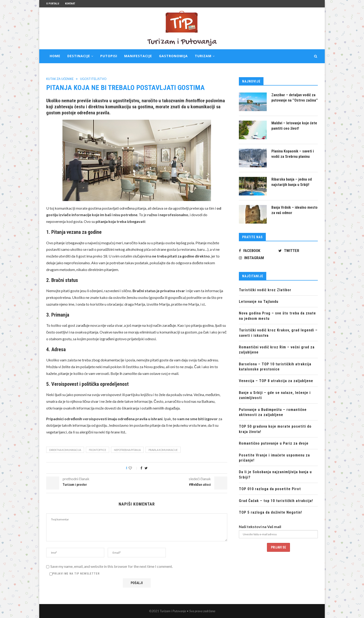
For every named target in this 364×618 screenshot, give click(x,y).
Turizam (203, 56)
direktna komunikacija (65, 450)
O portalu (53, 4)
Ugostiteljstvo (93, 79)
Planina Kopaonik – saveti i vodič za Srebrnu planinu (293, 154)
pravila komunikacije (163, 450)
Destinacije (79, 56)
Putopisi (109, 56)
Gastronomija (173, 56)
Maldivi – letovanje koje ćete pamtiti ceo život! (294, 126)
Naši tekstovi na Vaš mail (260, 527)
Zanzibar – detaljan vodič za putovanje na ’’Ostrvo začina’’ (295, 97)
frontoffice (97, 450)
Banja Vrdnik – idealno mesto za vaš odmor (294, 210)
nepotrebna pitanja (127, 450)
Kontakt (70, 4)
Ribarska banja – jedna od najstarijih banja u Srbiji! (292, 182)
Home (55, 56)
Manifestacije (138, 56)
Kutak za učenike (60, 79)
